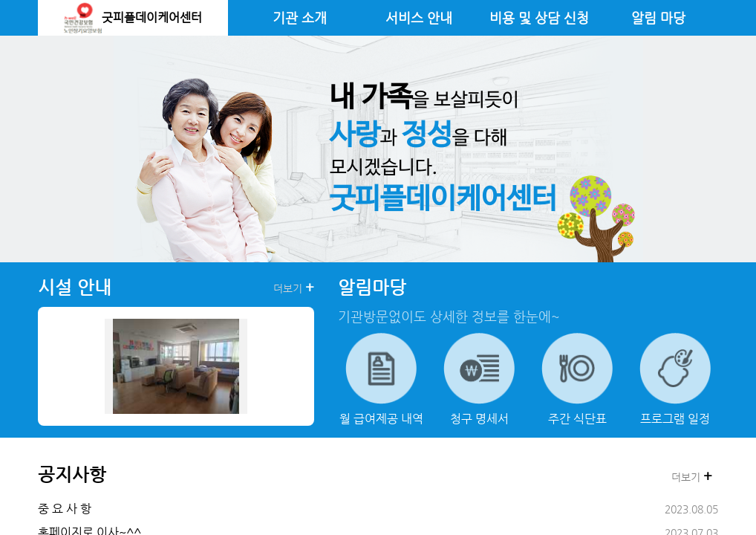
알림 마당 (658, 18)
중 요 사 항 (65, 509)
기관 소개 (300, 18)
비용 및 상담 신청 (539, 18)
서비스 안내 (419, 18)
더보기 (294, 288)
